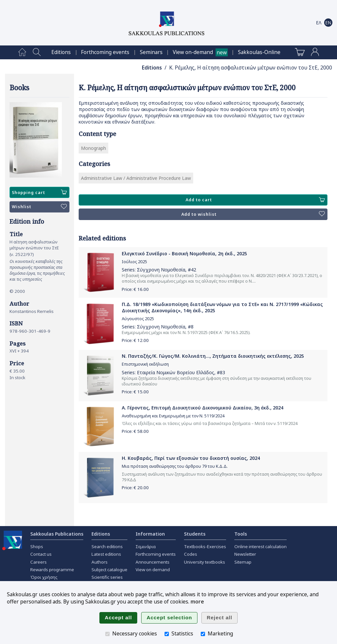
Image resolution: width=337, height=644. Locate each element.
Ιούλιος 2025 (134, 262)
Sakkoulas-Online (259, 52)
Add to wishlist (253, 214)
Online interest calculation (260, 546)
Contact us (41, 554)
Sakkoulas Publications (57, 534)
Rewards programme (52, 570)
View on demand (153, 570)
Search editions (107, 546)
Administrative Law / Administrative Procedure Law (136, 178)
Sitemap (243, 562)
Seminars (151, 52)
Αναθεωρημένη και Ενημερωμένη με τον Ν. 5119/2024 (173, 416)
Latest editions (106, 554)
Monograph (93, 148)
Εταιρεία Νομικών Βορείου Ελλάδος (176, 372)
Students (195, 534)
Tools (241, 534)
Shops (37, 546)
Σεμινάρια (146, 546)
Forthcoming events (105, 52)
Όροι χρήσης (44, 577)
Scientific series (107, 577)
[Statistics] (167, 634)
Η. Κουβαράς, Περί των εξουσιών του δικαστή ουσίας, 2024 (191, 458)
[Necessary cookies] (107, 634)
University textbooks (205, 562)
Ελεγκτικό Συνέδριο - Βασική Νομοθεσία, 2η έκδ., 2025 (184, 253)
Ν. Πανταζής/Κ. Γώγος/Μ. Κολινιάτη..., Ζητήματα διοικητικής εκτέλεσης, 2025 (213, 356)
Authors (100, 562)
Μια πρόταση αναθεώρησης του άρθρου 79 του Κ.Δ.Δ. (175, 466)
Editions (61, 52)
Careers (39, 562)
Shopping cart (39, 192)
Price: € (135, 289)
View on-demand (193, 52)
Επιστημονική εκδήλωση (145, 364)
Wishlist (39, 207)
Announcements (153, 562)
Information (150, 534)
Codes (191, 554)
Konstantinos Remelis (32, 311)
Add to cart (255, 200)
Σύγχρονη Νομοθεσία (161, 270)
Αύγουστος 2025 (138, 319)
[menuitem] (22, 52)
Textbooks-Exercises (205, 546)
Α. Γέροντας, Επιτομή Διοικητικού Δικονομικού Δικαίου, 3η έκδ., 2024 (203, 408)
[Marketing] (203, 634)
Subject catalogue (109, 570)
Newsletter (245, 554)
